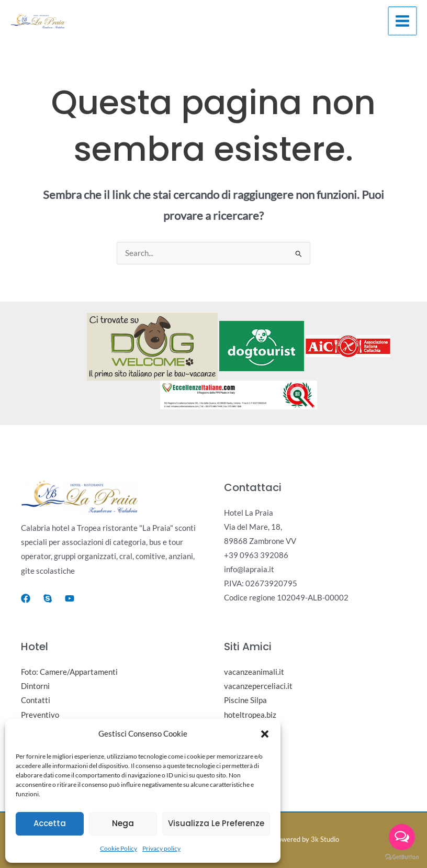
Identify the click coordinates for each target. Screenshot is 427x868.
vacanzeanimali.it (254, 672)
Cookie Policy (119, 848)
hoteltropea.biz (250, 715)
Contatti (36, 700)
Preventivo (40, 715)
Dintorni (35, 686)
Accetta (50, 823)
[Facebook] (26, 598)
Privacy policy (161, 848)
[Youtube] (70, 598)
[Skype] (48, 598)
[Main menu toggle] (402, 21)
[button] (265, 734)
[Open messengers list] (402, 837)
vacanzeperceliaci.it (258, 686)
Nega (123, 823)
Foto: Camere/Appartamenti (69, 672)
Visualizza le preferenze (216, 823)
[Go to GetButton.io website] (402, 857)
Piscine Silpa (245, 700)
